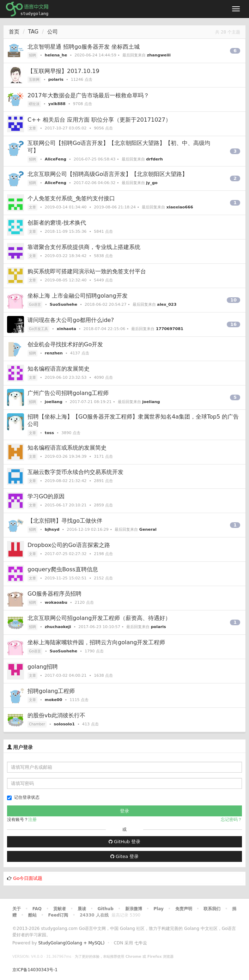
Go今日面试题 (28, 878)
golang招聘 (43, 667)
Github (105, 909)
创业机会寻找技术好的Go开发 (65, 344)
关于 (17, 909)
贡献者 (60, 909)
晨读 (82, 909)
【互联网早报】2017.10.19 (63, 71)
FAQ (37, 909)
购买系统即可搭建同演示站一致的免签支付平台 (87, 271)
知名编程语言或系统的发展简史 (67, 448)
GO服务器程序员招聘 (54, 594)
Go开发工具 (38, 329)
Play (158, 909)
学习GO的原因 (46, 496)
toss (49, 433)
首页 (14, 32)
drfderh (154, 159)
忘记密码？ (231, 820)
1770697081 (170, 329)
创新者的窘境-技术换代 (57, 223)
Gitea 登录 (124, 856)
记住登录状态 (23, 798)
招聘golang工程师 (51, 691)
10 (233, 300)
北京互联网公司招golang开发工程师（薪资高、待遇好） (99, 618)
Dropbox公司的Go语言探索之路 (69, 545)
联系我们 (212, 909)
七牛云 (141, 943)
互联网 (34, 80)
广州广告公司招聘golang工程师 (68, 393)
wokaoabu (56, 602)
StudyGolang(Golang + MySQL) (71, 943)
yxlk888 (57, 104)
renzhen (54, 353)
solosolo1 (64, 724)
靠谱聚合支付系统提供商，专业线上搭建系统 (84, 247)
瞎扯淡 (34, 104)
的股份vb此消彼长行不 (56, 715)
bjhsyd (52, 529)
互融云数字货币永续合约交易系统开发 (75, 472)
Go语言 (35, 305)
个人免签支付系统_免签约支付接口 (71, 198)
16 (233, 324)
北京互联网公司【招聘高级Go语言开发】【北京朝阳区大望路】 (108, 174)
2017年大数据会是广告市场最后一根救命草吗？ (88, 95)
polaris (56, 80)
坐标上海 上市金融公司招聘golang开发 (78, 296)
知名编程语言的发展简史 (59, 369)
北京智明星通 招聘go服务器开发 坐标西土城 (84, 47)
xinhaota (66, 329)
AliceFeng (56, 159)
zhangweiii (159, 55)
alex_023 (167, 305)
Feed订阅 (58, 915)
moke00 (54, 700)
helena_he (56, 55)
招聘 (32, 55)
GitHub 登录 (124, 842)
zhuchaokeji (58, 627)
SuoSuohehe (63, 305)
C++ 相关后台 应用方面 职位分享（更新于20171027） (99, 120)
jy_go (152, 183)
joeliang (54, 402)
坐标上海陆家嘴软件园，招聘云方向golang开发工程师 (96, 642)
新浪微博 (134, 909)
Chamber (37, 724)
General (148, 529)
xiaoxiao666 (180, 207)
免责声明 (184, 909)
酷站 (32, 915)
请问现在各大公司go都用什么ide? (71, 320)
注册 (32, 820)
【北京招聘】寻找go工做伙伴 (65, 521)
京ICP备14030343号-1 (35, 970)
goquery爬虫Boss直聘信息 (63, 569)
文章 (32, 128)
